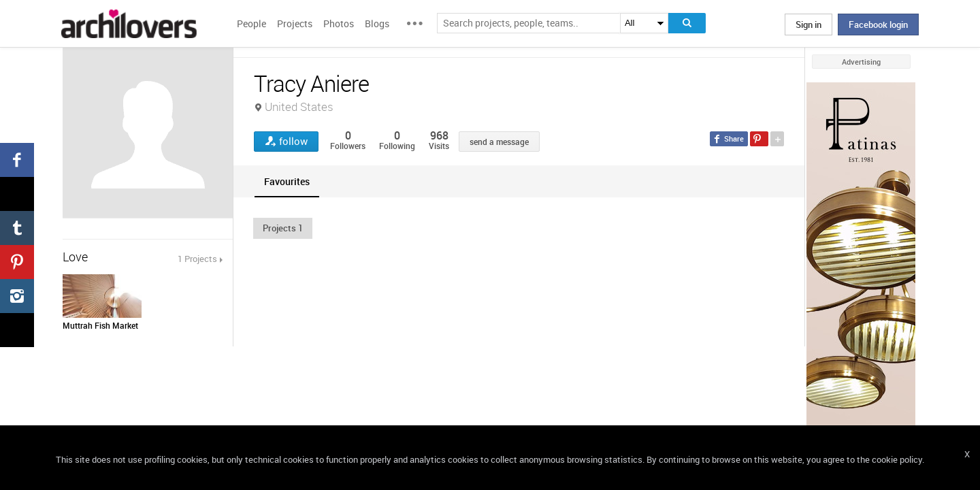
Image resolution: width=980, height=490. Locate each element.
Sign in (808, 24)
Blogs (377, 23)
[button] (283, 228)
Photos (339, 23)
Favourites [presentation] (287, 181)
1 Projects (197, 259)
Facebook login (878, 24)
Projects (295, 23)
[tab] (287, 181)
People (251, 23)
